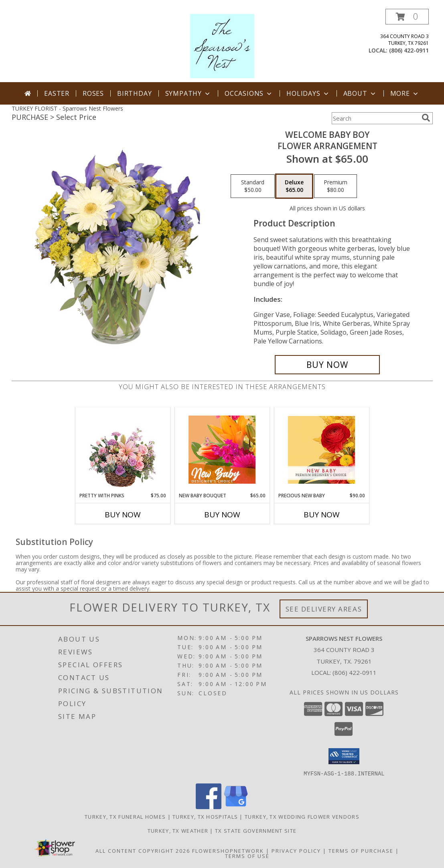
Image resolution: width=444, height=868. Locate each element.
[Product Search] (375, 118)
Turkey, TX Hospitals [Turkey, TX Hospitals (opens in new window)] (205, 816)
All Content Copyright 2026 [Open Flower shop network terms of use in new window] (143, 850)
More (405, 93)
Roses (93, 93)
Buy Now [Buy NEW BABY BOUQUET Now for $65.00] (222, 515)
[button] (407, 17)
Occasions (249, 93)
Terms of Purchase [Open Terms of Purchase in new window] (361, 850)
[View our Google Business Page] (236, 806)
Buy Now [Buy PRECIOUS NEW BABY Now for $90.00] (322, 515)
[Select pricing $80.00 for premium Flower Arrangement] (336, 186)
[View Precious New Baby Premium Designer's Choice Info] (321, 450)
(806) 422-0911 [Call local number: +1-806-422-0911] (409, 50)
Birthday (134, 93)
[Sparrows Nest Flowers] (222, 45)
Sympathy (188, 93)
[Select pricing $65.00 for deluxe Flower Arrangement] (294, 186)
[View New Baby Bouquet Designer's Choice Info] (222, 450)
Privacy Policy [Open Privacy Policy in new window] (296, 850)
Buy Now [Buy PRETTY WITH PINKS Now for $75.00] (123, 515)
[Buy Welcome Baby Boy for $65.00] (327, 365)
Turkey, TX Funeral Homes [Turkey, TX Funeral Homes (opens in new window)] (125, 816)
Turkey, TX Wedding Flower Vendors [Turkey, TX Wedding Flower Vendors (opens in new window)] (302, 816)
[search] (426, 118)
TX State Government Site (256, 830)
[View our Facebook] (209, 806)
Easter (57, 93)
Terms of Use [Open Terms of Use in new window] (247, 856)
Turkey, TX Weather (178, 830)
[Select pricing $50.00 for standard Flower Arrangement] (253, 186)
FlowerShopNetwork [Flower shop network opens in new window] (228, 850)
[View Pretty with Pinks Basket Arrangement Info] (123, 450)
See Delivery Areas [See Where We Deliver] (324, 609)
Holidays (308, 93)
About (360, 93)
